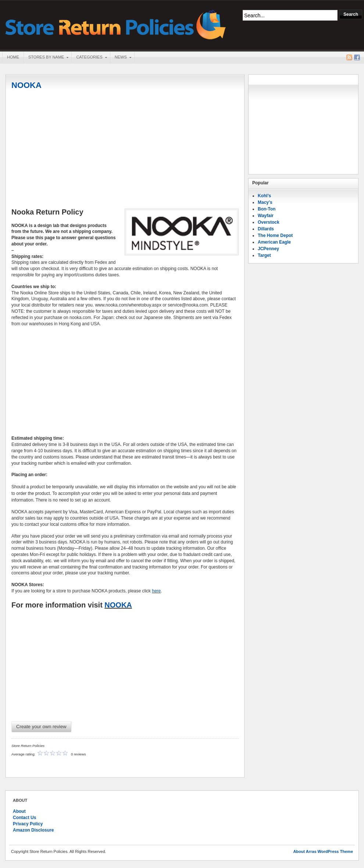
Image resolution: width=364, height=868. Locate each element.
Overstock (269, 222)
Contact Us (24, 818)
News (121, 58)
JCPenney (268, 249)
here (156, 591)
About (19, 811)
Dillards (266, 229)
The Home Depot (275, 235)
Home (13, 57)
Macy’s (265, 202)
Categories (89, 58)
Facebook (357, 57)
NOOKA (26, 85)
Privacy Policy (28, 824)
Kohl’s (264, 196)
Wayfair (266, 216)
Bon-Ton (267, 209)
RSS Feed (349, 57)
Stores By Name (46, 58)
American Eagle (274, 242)
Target (264, 255)
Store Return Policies (116, 24)
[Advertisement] (125, 150)
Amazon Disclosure (33, 830)
